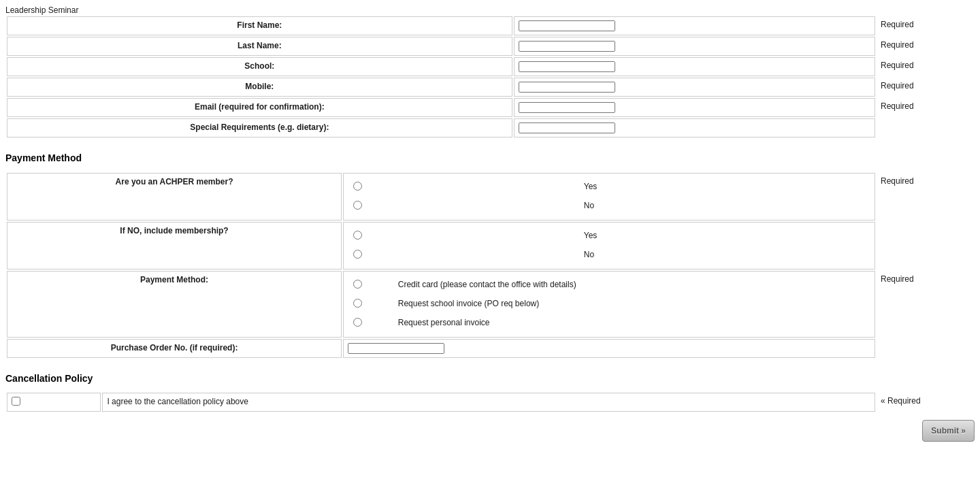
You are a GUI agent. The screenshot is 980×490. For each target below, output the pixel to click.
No (589, 206)
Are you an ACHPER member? (175, 182)
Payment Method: (174, 280)
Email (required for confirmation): (260, 107)
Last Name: (260, 46)
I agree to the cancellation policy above (177, 402)
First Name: (259, 25)
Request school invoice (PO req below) (469, 304)
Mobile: (259, 86)
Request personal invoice (444, 323)
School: (259, 66)
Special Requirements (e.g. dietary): (259, 127)
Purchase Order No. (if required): (175, 348)
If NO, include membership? (174, 231)
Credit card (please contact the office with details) (487, 284)
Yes (591, 186)
